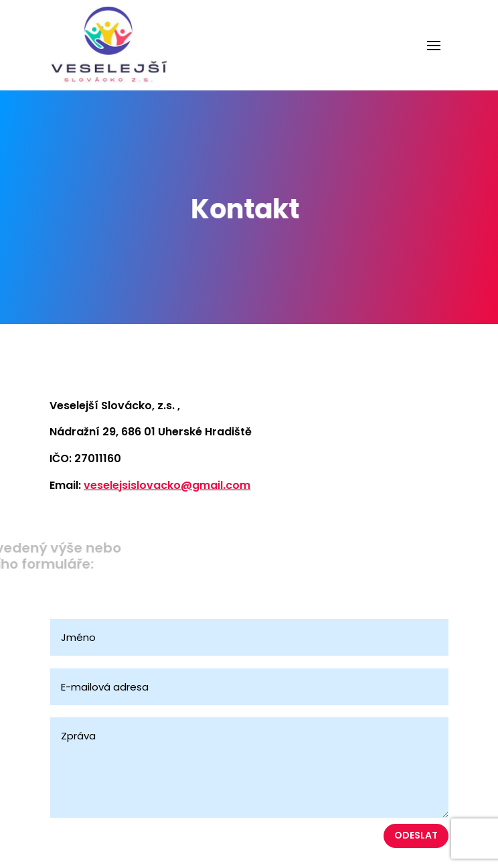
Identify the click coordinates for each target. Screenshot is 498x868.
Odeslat (416, 835)
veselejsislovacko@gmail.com (167, 485)
